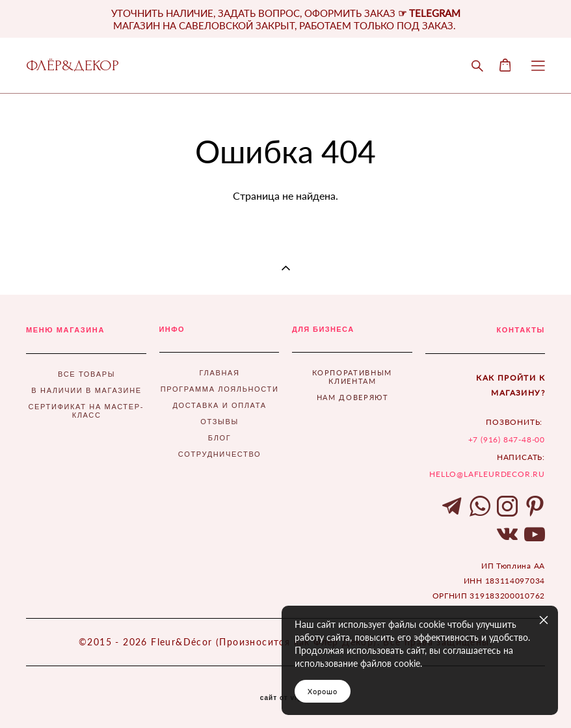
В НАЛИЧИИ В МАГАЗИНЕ (86, 390)
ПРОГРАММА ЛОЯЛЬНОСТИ (220, 389)
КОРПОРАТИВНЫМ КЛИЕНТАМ (352, 377)
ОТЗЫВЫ (219, 422)
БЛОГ (220, 438)
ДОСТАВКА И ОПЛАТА (219, 405)
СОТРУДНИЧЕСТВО (219, 454)
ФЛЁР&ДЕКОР (73, 66)
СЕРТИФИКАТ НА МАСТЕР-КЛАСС (86, 411)
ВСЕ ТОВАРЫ (86, 374)
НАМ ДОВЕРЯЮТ (353, 397)
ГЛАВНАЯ (220, 373)
